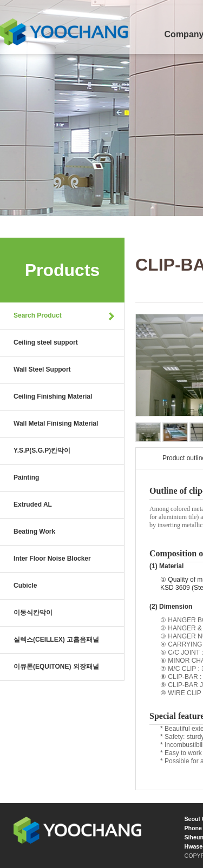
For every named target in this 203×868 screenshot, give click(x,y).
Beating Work (34, 531)
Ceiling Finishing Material (53, 396)
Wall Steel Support (42, 369)
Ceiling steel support (46, 342)
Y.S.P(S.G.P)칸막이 (42, 450)
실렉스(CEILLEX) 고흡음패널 (56, 640)
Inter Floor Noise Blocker (52, 559)
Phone (193, 828)
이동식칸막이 (33, 613)
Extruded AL (33, 504)
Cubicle (25, 586)
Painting (26, 477)
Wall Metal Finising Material (56, 423)
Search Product (38, 315)
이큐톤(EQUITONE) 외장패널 (56, 667)
